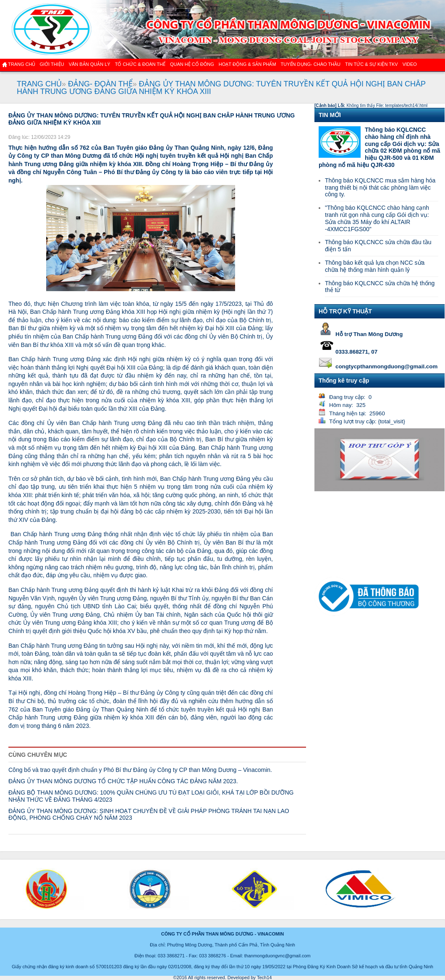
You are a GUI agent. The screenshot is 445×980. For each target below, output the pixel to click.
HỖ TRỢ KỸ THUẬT (345, 311)
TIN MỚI (330, 115)
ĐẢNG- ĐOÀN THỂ (100, 84)
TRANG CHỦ (39, 84)
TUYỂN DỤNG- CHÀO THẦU (311, 64)
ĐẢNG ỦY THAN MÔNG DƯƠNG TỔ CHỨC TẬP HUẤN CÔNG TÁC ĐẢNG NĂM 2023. (123, 781)
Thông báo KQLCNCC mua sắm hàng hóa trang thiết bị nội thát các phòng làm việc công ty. (380, 188)
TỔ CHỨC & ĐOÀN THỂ (140, 64)
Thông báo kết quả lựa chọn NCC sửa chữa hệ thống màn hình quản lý (375, 266)
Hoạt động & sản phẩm (247, 64)
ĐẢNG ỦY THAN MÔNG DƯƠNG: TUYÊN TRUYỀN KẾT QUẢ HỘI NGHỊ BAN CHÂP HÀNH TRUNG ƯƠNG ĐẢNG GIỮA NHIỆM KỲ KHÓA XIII (221, 88)
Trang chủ (22, 64)
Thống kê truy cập (344, 381)
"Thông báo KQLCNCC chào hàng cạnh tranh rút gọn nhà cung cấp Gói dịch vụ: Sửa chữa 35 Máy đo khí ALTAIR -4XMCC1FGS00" (377, 218)
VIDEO (410, 64)
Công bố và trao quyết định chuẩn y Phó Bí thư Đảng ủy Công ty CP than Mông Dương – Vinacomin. (140, 770)
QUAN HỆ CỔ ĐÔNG (192, 64)
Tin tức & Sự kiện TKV (372, 64)
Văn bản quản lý (90, 64)
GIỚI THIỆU (52, 64)
